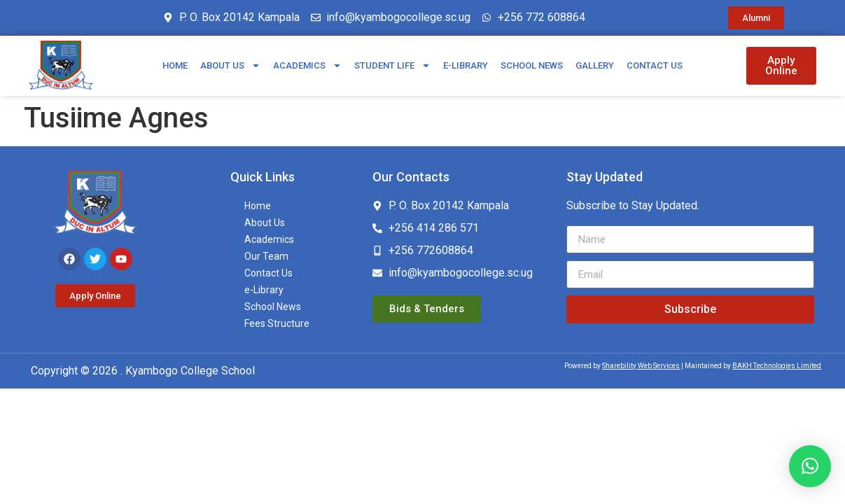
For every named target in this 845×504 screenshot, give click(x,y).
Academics (307, 65)
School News (532, 65)
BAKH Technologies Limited (777, 366)
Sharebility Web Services (641, 366)
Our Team (266, 256)
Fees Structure (277, 323)
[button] (810, 466)
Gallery (595, 65)
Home (175, 65)
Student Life (392, 65)
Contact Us (655, 65)
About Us (230, 65)
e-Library (466, 65)
